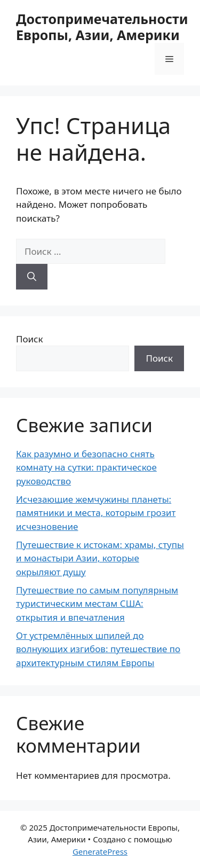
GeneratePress (100, 851)
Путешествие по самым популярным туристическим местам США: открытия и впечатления (97, 604)
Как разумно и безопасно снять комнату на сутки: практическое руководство (86, 467)
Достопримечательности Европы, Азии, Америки (102, 27)
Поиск (30, 339)
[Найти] (32, 277)
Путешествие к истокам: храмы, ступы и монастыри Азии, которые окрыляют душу (100, 558)
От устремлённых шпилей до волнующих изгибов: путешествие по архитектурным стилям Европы (98, 649)
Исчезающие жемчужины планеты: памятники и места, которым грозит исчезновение (96, 513)
